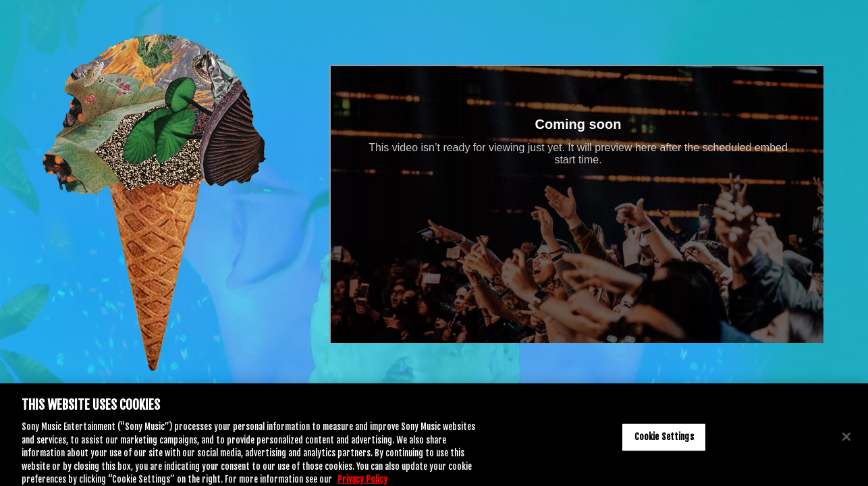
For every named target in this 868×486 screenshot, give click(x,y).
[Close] (846, 440)
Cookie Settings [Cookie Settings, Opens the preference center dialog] (664, 440)
